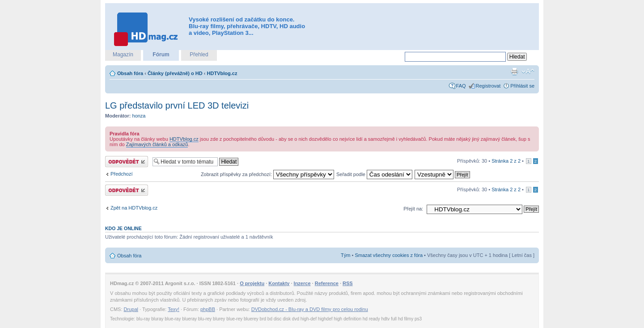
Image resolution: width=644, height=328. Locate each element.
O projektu (252, 283)
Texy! (174, 309)
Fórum (161, 55)
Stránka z (506, 161)
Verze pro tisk (514, 71)
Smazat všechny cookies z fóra (389, 255)
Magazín (123, 55)
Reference (327, 283)
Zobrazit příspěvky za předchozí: (267, 174)
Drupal (131, 309)
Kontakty (279, 283)
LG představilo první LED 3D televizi (177, 105)
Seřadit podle (374, 174)
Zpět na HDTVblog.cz (134, 208)
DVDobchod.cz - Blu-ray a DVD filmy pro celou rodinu (310, 309)
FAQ (461, 86)
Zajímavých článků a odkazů (157, 144)
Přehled (199, 55)
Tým (345, 255)
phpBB (208, 309)
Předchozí (122, 174)
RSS (348, 283)
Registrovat (488, 86)
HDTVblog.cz (222, 73)
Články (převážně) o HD (175, 73)
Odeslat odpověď (127, 162)
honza (139, 116)
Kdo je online (123, 228)
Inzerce (302, 283)
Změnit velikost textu (528, 71)
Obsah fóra (130, 73)
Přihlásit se (522, 86)
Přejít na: (413, 209)
